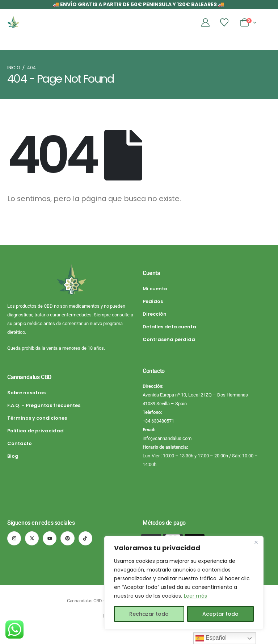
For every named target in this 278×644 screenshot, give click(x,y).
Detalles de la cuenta (169, 327)
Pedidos (153, 301)
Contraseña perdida (169, 339)
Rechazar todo (149, 614)
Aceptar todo (220, 614)
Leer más (195, 596)
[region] (184, 583)
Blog (13, 456)
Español (211, 638)
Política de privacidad (35, 431)
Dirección (155, 314)
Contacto (20, 443)
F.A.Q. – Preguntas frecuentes (44, 405)
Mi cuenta (155, 289)
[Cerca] (256, 542)
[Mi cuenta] (206, 22)
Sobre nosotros (26, 393)
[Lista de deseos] (224, 22)
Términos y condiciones (37, 418)
